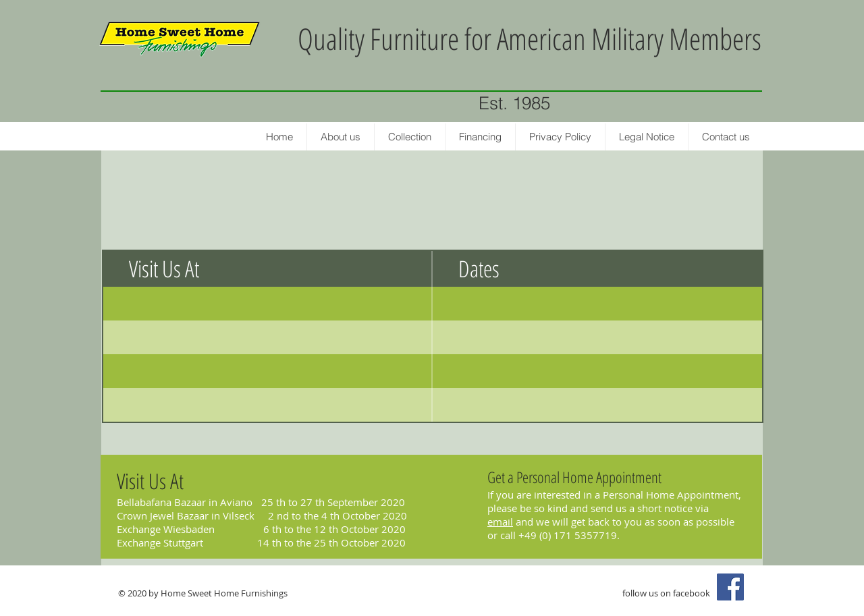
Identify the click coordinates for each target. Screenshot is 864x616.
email (500, 522)
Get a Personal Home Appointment (574, 477)
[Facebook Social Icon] (730, 587)
